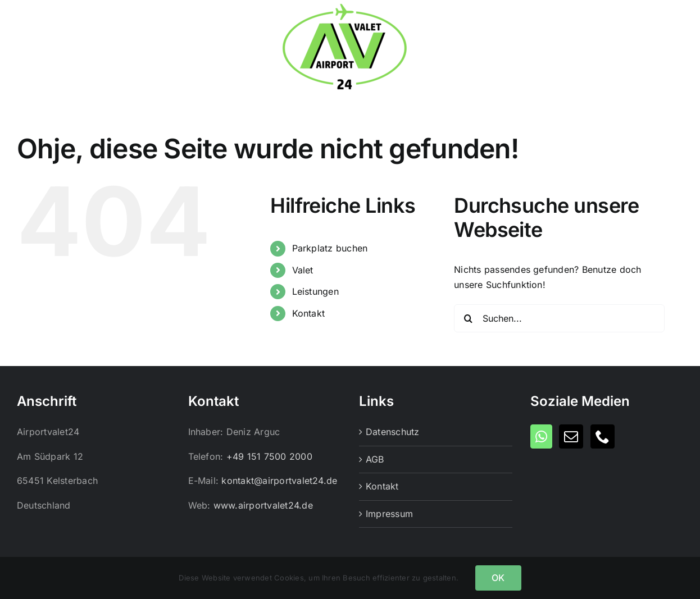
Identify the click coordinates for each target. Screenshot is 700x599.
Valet (303, 270)
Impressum (389, 514)
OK (498, 578)
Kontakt (309, 313)
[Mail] (571, 436)
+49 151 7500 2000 (269, 456)
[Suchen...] (559, 318)
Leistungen (315, 291)
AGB (375, 459)
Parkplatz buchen (330, 248)
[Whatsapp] (541, 436)
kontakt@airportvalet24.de (279, 481)
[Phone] (603, 436)
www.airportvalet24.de (263, 505)
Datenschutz (393, 432)
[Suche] (468, 318)
